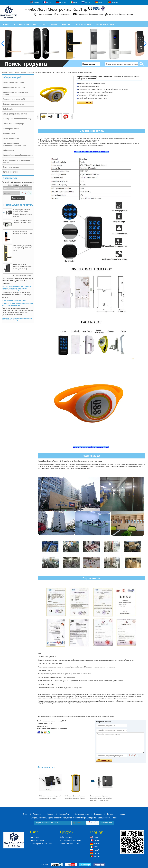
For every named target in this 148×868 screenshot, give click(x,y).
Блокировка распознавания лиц (17, 119)
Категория (10, 72)
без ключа (45, 716)
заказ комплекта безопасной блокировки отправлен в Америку (17, 321)
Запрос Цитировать (105, 24)
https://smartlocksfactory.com (121, 14)
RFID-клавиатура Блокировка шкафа (77, 716)
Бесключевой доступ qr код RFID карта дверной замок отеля (22, 249)
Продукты (37, 814)
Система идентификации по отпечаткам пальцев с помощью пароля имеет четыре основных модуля (17, 290)
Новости (66, 24)
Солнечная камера (11, 167)
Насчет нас (35, 837)
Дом (3, 72)
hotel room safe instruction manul (14, 302)
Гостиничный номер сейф (14, 99)
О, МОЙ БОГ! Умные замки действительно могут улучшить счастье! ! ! (18, 306)
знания (54, 24)
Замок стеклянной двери (14, 124)
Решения (98, 814)
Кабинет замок (20, 72)
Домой (5, 24)
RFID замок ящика (56, 716)
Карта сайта (64, 814)
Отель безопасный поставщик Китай (91, 447)
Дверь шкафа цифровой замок (103, 716)
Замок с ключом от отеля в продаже (91, 152)
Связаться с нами (83, 24)
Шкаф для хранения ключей (15, 114)
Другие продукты (10, 172)
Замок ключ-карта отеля (13, 82)
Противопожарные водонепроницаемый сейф (15, 144)
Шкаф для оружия (11, 138)
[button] (74, 58)
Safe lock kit (8, 109)
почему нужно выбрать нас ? (42, 844)
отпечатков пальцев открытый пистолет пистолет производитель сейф (23, 268)
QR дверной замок (11, 129)
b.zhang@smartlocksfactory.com (90, 14)
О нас (44, 24)
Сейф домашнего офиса (14, 104)
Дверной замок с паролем (14, 87)
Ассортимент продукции (25, 24)
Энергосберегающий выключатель (18, 155)
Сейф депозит (9, 150)
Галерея (111, 814)
